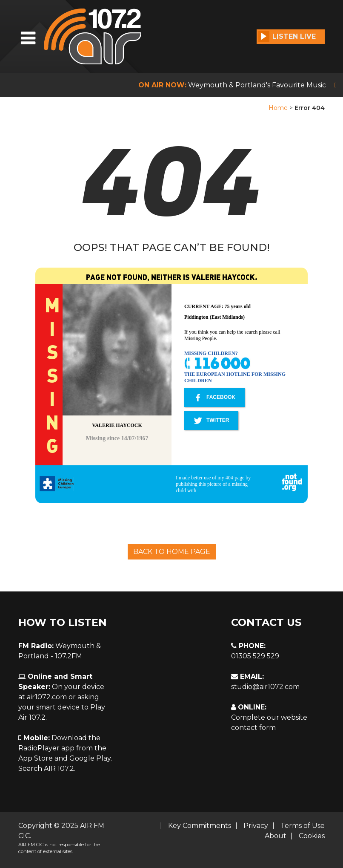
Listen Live (287, 37)
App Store (36, 758)
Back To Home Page (172, 552)
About (276, 836)
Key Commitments (200, 826)
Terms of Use (303, 826)
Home (278, 108)
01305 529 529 (255, 656)
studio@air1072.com (265, 687)
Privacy (256, 826)
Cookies (312, 836)
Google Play (90, 758)
